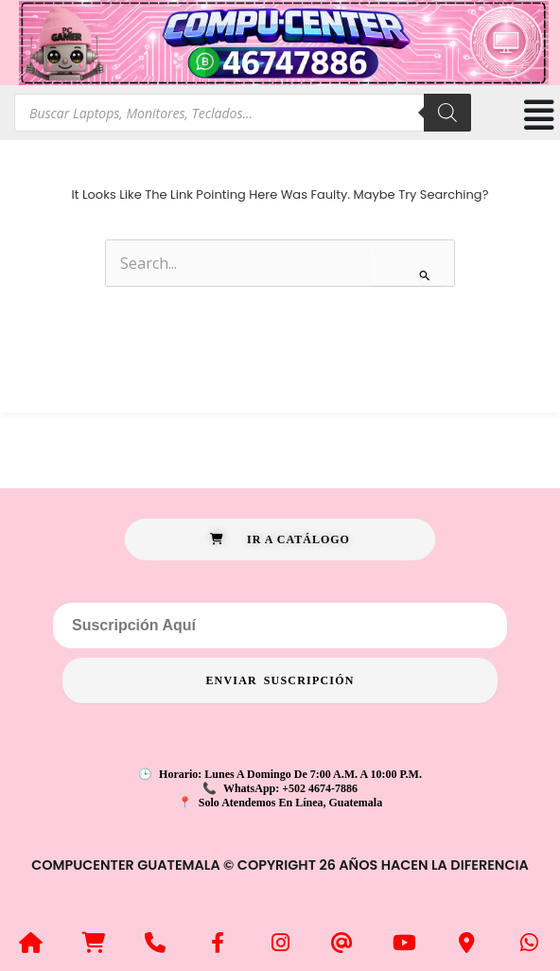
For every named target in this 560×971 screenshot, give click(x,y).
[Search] (447, 113)
